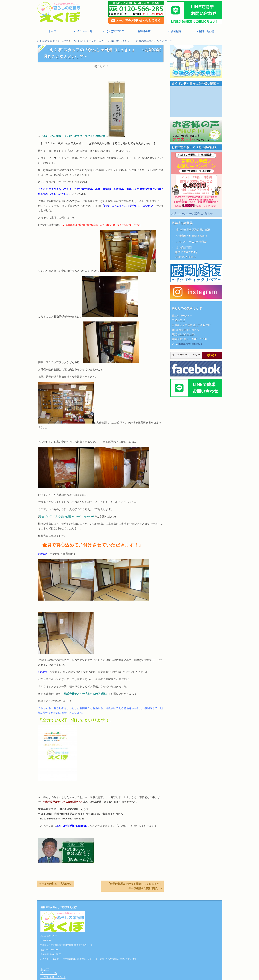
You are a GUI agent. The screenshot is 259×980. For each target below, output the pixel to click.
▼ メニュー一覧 (83, 31)
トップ (52, 31)
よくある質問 (110, 961)
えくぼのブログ (46, 41)
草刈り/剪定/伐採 (112, 930)
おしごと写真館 (111, 934)
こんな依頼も (110, 926)
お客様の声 (144, 31)
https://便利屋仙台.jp (190, 344)
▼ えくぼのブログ (113, 31)
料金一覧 (107, 938)
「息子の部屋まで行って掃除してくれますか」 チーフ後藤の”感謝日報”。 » (135, 886)
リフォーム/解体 (112, 922)
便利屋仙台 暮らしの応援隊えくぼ (128, 978)
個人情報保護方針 (113, 946)
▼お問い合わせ (205, 31)
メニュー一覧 (110, 911)
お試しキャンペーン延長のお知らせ (192, 214)
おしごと (63, 41)
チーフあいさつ (111, 950)
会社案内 (107, 942)
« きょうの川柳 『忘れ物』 (56, 884)
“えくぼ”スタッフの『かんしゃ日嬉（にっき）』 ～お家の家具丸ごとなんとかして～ (123, 41)
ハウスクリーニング (114, 915)
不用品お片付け (111, 919)
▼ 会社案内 (175, 31)
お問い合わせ (110, 957)
